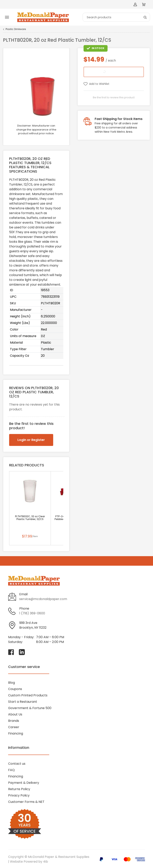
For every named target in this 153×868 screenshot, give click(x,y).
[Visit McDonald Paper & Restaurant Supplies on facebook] (11, 652)
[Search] (116, 17)
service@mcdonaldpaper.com (43, 599)
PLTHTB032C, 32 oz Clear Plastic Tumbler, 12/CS (30, 518)
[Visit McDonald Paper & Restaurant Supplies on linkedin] (22, 652)
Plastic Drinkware (16, 29)
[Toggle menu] (7, 17)
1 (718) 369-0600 (32, 613)
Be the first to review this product (114, 97)
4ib (46, 862)
